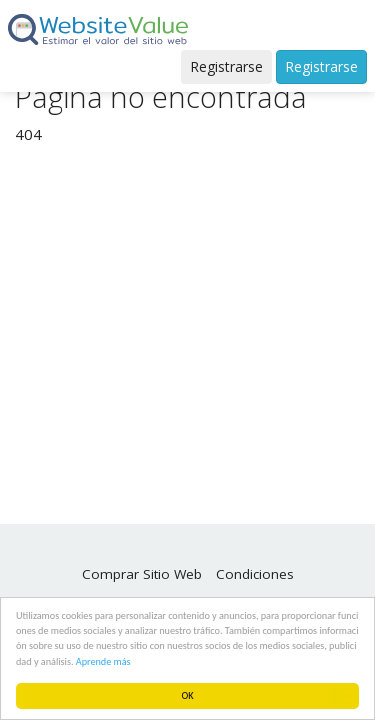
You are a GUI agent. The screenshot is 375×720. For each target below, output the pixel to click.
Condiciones (255, 574)
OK (188, 695)
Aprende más (103, 661)
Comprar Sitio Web (142, 574)
